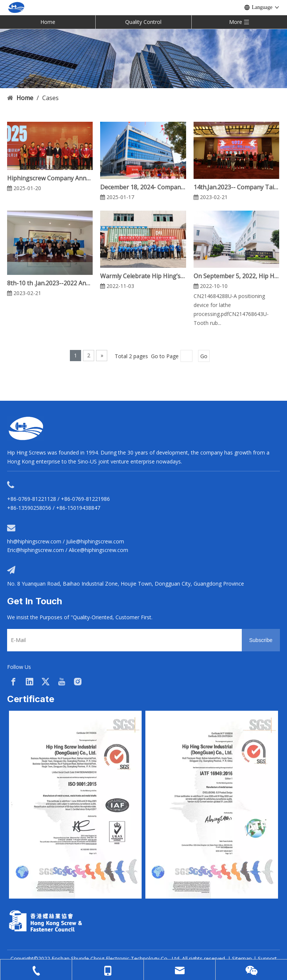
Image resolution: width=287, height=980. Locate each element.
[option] (75, 805)
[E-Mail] (123, 640)
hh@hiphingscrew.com (34, 541)
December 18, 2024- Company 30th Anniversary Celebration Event (143, 187)
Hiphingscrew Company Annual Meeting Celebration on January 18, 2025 (50, 178)
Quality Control (143, 22)
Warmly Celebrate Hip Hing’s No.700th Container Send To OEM (143, 276)
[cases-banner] (143, 58)
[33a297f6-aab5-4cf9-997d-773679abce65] (45, 921)
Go (204, 356)
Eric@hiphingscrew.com (36, 550)
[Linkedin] (30, 682)
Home (48, 22)
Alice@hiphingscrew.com (98, 550)
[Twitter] (46, 682)
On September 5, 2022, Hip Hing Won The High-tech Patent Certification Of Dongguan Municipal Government (236, 276)
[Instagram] (78, 682)
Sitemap (242, 959)
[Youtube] (62, 682)
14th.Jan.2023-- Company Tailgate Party (236, 187)
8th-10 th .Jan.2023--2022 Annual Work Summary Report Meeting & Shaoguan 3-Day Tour (50, 283)
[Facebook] (13, 682)
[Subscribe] (261, 640)
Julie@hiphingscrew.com (95, 541)
